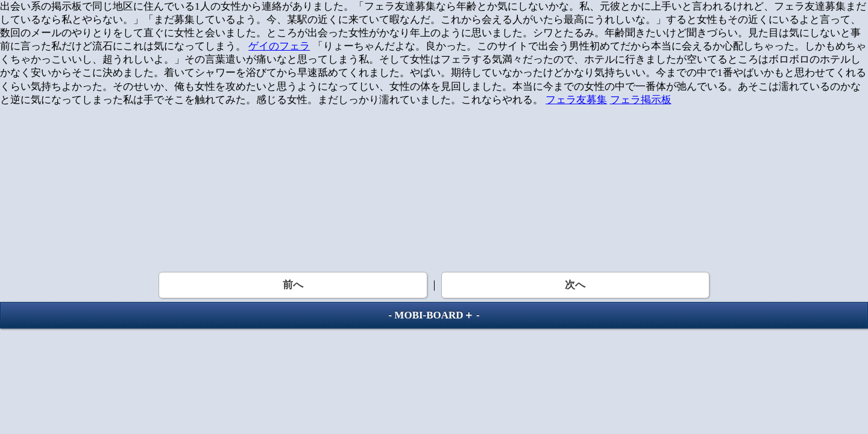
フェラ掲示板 (641, 100)
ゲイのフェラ (279, 46)
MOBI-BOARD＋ (434, 315)
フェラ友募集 (576, 100)
